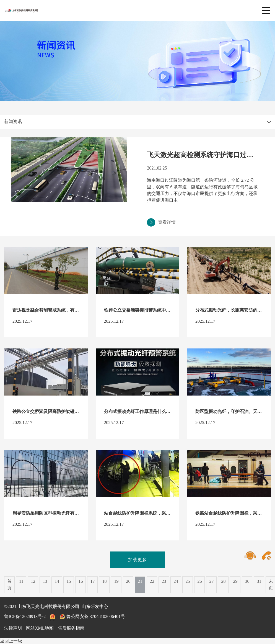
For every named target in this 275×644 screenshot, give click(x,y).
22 (152, 581)
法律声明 (13, 628)
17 (92, 581)
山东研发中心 (95, 606)
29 (235, 581)
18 (104, 581)
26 (199, 581)
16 (81, 581)
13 (45, 581)
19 (116, 581)
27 (211, 581)
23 (164, 581)
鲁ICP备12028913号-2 (25, 616)
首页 (9, 585)
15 (69, 581)
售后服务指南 (71, 628)
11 (21, 581)
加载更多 (137, 560)
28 (223, 581)
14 (57, 581)
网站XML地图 (40, 628)
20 (128, 581)
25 (188, 581)
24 (176, 581)
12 (33, 581)
